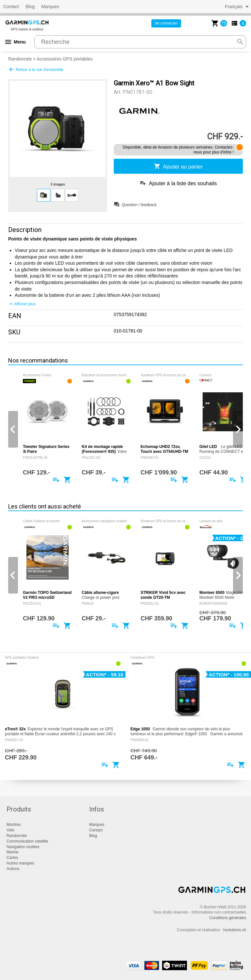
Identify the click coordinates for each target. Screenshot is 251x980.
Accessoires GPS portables (65, 59)
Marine (13, 852)
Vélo (10, 830)
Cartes (12, 858)
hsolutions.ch (235, 930)
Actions (13, 869)
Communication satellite (27, 841)
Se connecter (166, 23)
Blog (30, 7)
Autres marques (20, 863)
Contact (11, 7)
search (240, 42)
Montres (14, 825)
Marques (50, 7)
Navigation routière (23, 847)
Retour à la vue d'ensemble (36, 69)
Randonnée (20, 59)
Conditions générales (228, 918)
